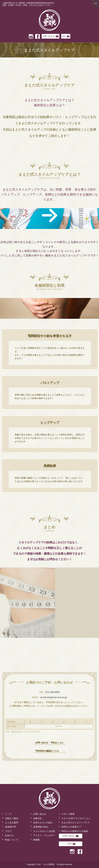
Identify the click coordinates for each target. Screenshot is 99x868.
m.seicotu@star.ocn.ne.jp (54, 697)
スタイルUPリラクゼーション (76, 818)
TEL (66, 36)
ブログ (8, 831)
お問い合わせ (51, 36)
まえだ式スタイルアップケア (76, 823)
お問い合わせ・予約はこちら (49, 743)
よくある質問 (12, 823)
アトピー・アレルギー (44, 835)
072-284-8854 (53, 692)
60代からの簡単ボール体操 (75, 831)
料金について (12, 840)
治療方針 (37, 818)
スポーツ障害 (68, 814)
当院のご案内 (12, 818)
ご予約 (71, 844)
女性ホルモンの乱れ (43, 823)
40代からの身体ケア (71, 827)
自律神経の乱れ (41, 827)
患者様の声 (10, 827)
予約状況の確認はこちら (47, 751)
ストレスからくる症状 (44, 831)
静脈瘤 (36, 840)
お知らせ (9, 835)
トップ (8, 814)
